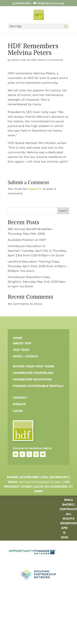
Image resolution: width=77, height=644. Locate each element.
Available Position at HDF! (27, 240)
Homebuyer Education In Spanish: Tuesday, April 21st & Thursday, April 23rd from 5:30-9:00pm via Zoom (37, 251)
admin (15, 60)
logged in (35, 189)
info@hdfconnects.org (40, 482)
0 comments (55, 60)
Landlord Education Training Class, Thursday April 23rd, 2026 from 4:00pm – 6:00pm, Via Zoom (38, 266)
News (42, 60)
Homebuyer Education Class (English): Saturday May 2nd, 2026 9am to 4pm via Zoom (37, 282)
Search (63, 211)
